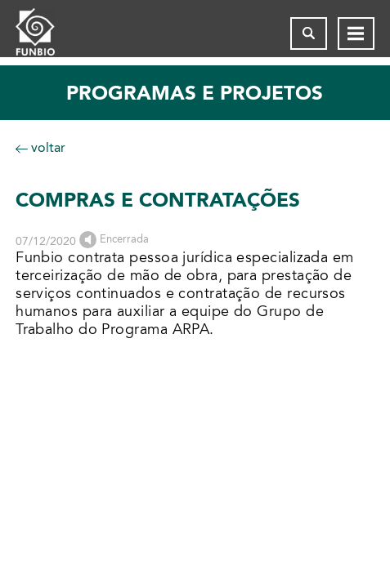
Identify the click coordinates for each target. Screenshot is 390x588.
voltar (40, 147)
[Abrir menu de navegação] (356, 33)
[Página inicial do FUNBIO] (48, 33)
